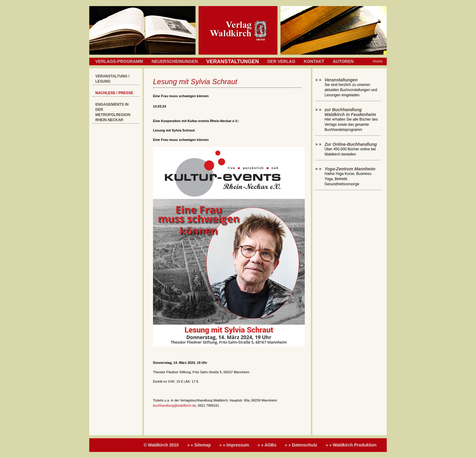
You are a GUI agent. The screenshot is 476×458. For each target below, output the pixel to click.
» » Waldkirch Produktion (351, 445)
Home (378, 61)
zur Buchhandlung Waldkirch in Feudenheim (350, 112)
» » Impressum (234, 445)
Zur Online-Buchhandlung (351, 144)
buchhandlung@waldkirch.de (174, 405)
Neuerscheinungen (175, 61)
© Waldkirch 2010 (161, 445)
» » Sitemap (199, 445)
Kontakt (314, 61)
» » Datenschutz (301, 445)
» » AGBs (267, 445)
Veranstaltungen (341, 80)
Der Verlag (281, 61)
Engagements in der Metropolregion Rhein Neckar (113, 112)
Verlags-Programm (119, 61)
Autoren (343, 61)
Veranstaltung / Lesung (112, 79)
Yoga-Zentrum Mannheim (350, 169)
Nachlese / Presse (114, 93)
